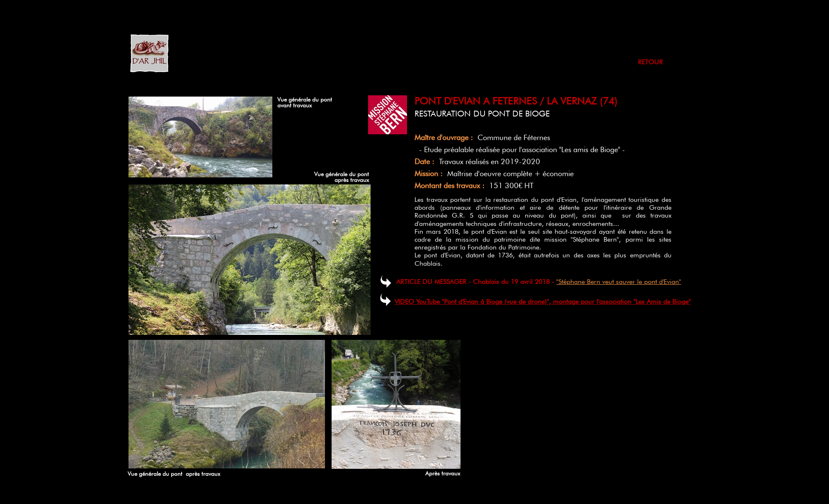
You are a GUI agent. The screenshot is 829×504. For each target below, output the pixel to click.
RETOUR (650, 62)
